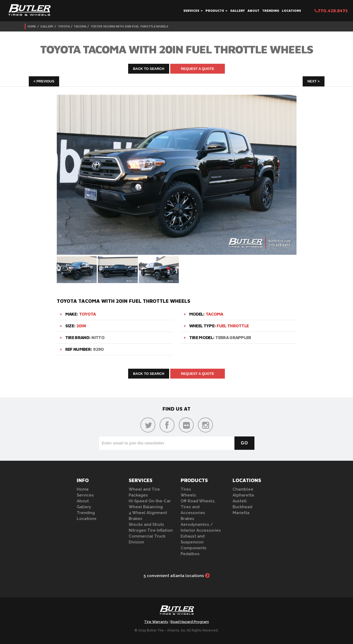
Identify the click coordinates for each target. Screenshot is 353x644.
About (253, 11)
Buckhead (242, 507)
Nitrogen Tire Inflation (151, 530)
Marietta (241, 513)
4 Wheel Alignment (148, 513)
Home (32, 26)
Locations (291, 11)
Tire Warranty (156, 622)
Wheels (188, 495)
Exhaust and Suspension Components (194, 542)
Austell (240, 501)
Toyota (64, 26)
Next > (314, 81)
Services (193, 11)
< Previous (44, 81)
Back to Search (149, 69)
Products (216, 11)
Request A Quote (198, 69)
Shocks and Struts (146, 524)
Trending (271, 11)
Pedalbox (190, 554)
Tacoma (80, 26)
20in (81, 326)
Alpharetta (243, 495)
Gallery (238, 11)
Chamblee (243, 489)
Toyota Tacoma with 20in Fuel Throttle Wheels (129, 26)
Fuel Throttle (233, 326)
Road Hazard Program (190, 622)
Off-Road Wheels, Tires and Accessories (198, 507)
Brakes (135, 519)
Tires (186, 489)
